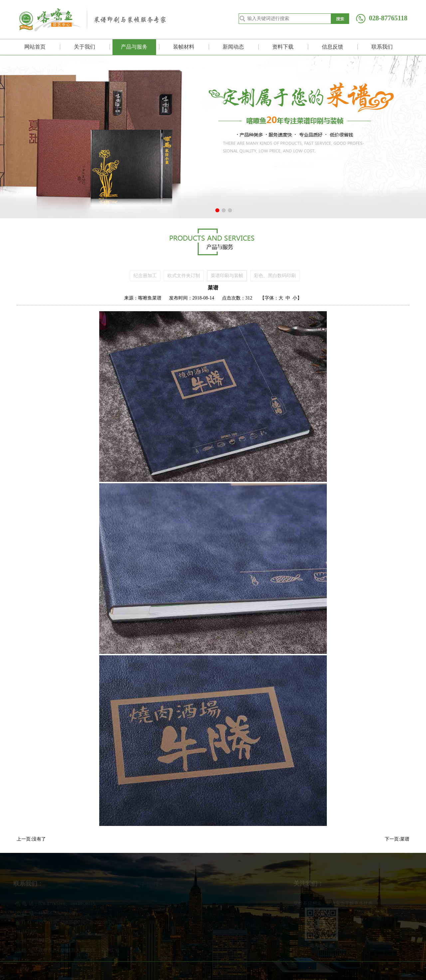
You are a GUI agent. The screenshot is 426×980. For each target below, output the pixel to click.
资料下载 (283, 47)
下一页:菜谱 (397, 839)
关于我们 (85, 47)
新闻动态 (233, 47)
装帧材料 (184, 47)
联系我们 (382, 47)
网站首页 (35, 47)
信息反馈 (332, 47)
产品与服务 (134, 47)
